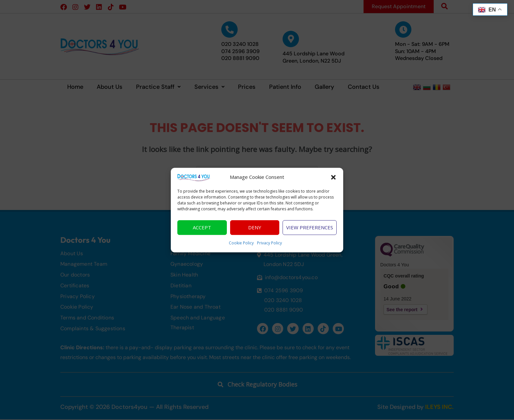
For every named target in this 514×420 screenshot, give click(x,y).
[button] (333, 179)
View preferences (310, 230)
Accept (202, 230)
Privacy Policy (269, 245)
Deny (255, 230)
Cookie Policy (241, 245)
